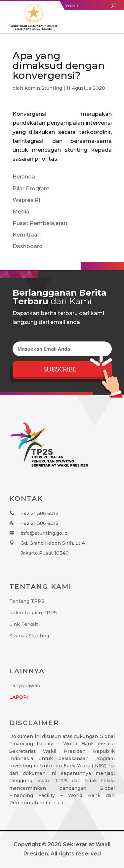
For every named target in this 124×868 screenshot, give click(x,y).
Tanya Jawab (25, 686)
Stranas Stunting (29, 636)
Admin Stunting (43, 88)
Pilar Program (31, 189)
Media (21, 212)
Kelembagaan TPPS (33, 613)
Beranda (24, 177)
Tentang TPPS (27, 601)
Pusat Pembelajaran (40, 223)
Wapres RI (26, 200)
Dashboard (28, 246)
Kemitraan (27, 235)
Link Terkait (24, 624)
